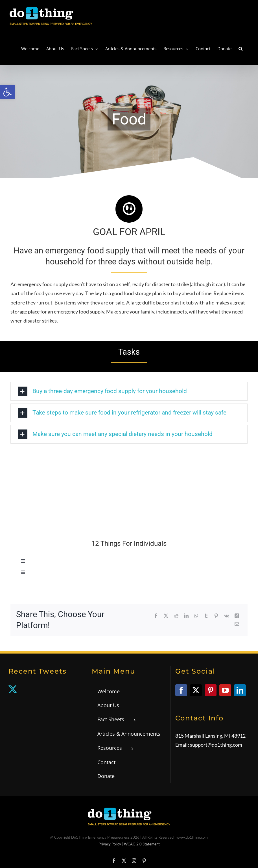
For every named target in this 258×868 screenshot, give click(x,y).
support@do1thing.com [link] (216, 745)
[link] (7, 92)
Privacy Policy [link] (110, 844)
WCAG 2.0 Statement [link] (142, 844)
